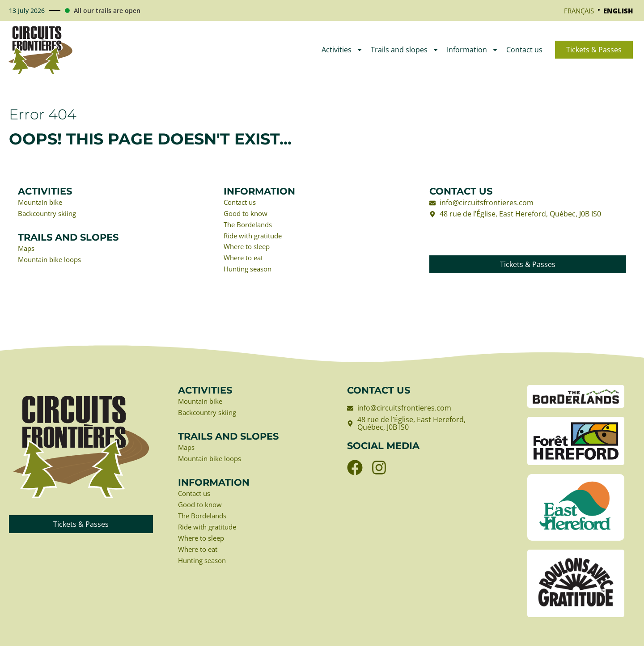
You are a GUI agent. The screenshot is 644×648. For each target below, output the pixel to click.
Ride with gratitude (256, 237)
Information (473, 50)
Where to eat (246, 260)
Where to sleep (249, 249)
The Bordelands (250, 226)
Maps (27, 250)
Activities (342, 50)
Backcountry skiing (49, 214)
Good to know (247, 214)
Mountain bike (42, 203)
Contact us (524, 50)
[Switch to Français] (579, 11)
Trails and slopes (405, 50)
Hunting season (250, 271)
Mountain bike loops (52, 261)
